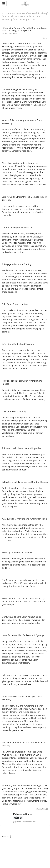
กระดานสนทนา (9, 13)
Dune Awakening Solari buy (25, 71)
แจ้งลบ (45, 38)
